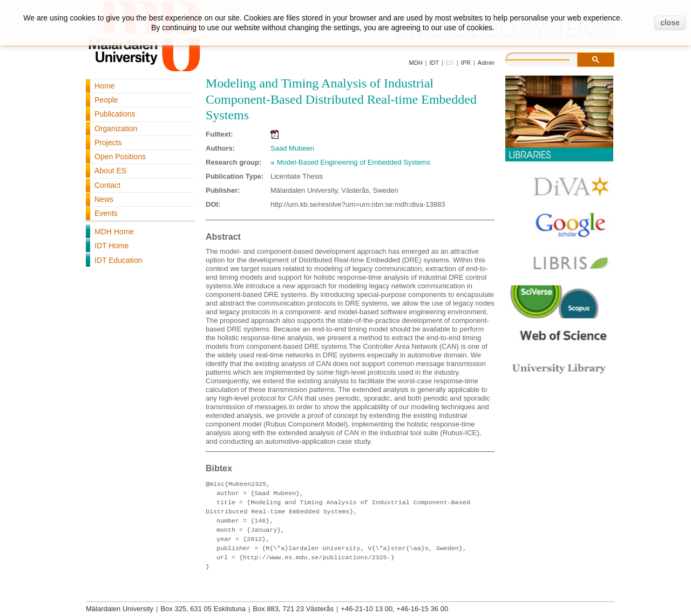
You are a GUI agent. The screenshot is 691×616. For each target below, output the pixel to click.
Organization (116, 128)
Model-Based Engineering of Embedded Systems (354, 162)
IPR (466, 63)
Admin (486, 63)
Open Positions (120, 157)
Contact (107, 185)
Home (104, 86)
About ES (110, 171)
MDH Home (114, 232)
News (104, 199)
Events (106, 213)
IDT (434, 63)
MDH (416, 63)
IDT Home (112, 246)
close (670, 23)
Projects (108, 143)
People (106, 100)
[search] (548, 58)
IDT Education (118, 260)
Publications (115, 114)
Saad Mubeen (292, 148)
